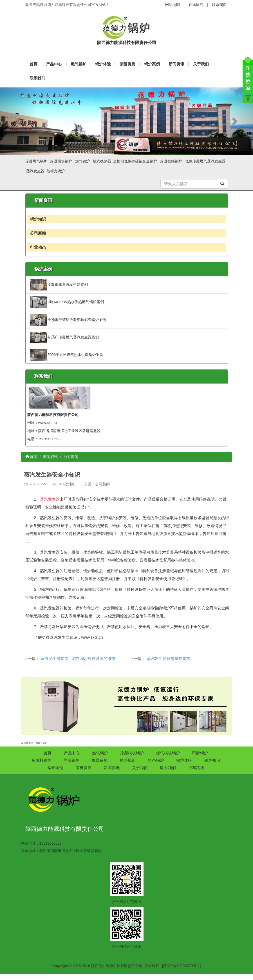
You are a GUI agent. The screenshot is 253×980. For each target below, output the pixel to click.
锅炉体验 (103, 64)
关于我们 (201, 64)
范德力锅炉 (56, 171)
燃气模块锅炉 (168, 753)
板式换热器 (102, 161)
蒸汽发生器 (35, 171)
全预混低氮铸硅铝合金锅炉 (135, 161)
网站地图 (173, 5)
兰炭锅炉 (71, 760)
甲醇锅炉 (200, 753)
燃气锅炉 (79, 64)
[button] (19, 121)
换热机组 (128, 760)
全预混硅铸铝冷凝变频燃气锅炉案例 (68, 320)
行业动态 (38, 247)
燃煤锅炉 (100, 760)
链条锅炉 (156, 760)
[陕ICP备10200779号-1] (181, 966)
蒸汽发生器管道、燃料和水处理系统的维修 (78, 659)
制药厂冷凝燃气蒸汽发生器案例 (64, 337)
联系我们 (219, 5)
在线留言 (196, 5)
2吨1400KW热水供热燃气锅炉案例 (67, 302)
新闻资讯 (176, 64)
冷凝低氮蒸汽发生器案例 (59, 284)
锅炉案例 (152, 64)
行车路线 (196, 768)
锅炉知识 (38, 219)
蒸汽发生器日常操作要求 (169, 659)
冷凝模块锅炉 (61, 161)
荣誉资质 (127, 64)
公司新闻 (38, 233)
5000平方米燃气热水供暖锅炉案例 (67, 355)
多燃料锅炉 (41, 760)
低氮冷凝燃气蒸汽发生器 (205, 161)
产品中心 (54, 64)
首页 (31, 457)
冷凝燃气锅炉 (36, 161)
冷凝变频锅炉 (171, 161)
